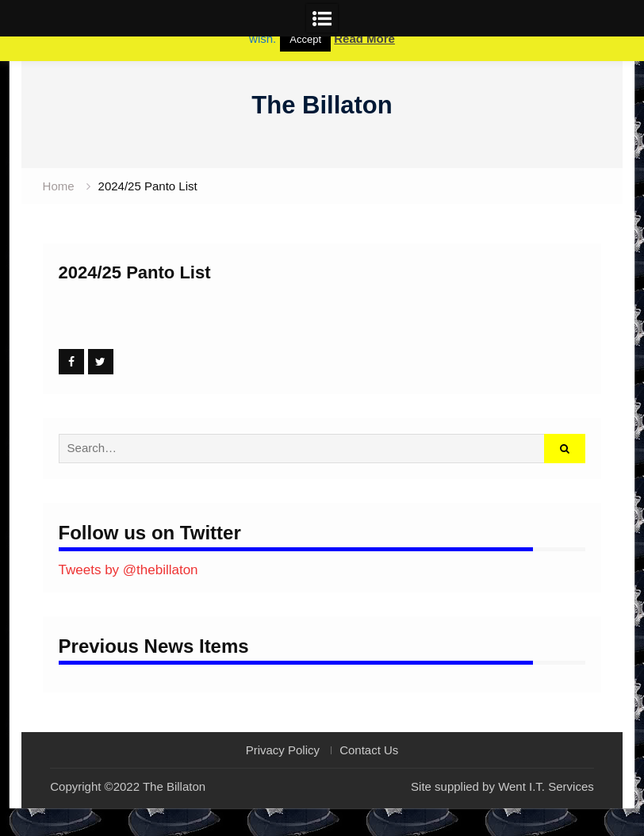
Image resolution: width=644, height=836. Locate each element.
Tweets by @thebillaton (128, 570)
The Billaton (322, 105)
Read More (364, 38)
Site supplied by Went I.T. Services (502, 786)
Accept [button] (305, 39)
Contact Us (369, 750)
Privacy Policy (283, 750)
